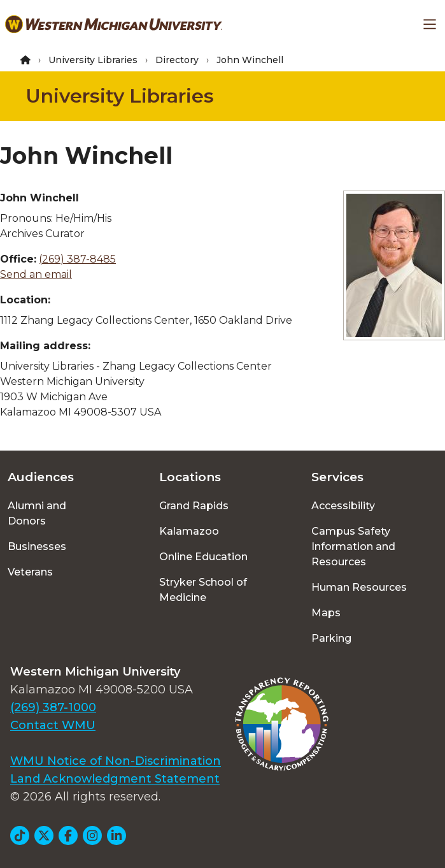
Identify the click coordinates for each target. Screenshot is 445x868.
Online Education (203, 557)
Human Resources (359, 587)
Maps (326, 613)
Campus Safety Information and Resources (353, 546)
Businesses (37, 546)
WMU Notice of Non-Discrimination (116, 761)
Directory (177, 60)
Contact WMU (53, 725)
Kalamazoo (189, 531)
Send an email (36, 274)
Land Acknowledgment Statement (115, 779)
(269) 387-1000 (53, 707)
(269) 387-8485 (77, 259)
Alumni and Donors (37, 513)
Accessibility (343, 506)
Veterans (30, 572)
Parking (331, 638)
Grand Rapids (194, 506)
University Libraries (93, 60)
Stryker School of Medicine (203, 590)
